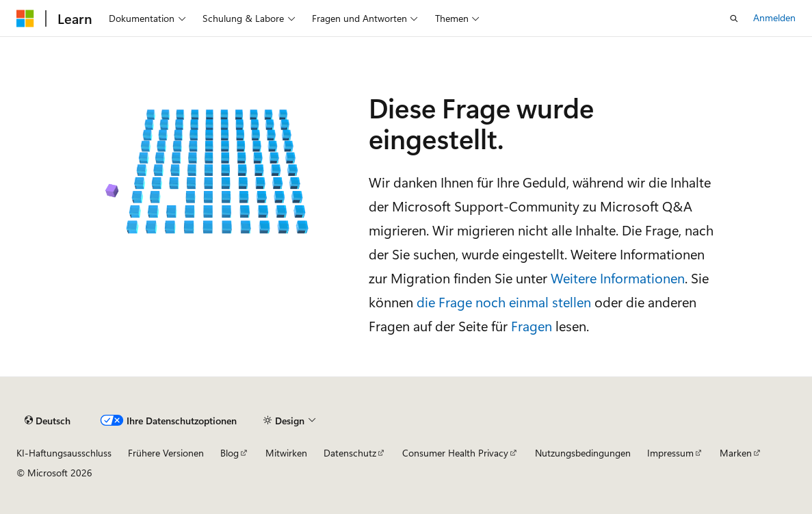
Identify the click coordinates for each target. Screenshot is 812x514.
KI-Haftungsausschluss (64, 453)
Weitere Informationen (618, 278)
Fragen (532, 325)
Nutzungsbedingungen (583, 453)
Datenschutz (350, 453)
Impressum (670, 453)
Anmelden (774, 17)
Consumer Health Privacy (455, 453)
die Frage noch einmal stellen (504, 301)
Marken (736, 453)
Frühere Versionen (166, 453)
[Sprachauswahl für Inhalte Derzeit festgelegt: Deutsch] (48, 421)
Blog (230, 453)
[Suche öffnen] (734, 18)
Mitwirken (286, 453)
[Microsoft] (25, 18)
